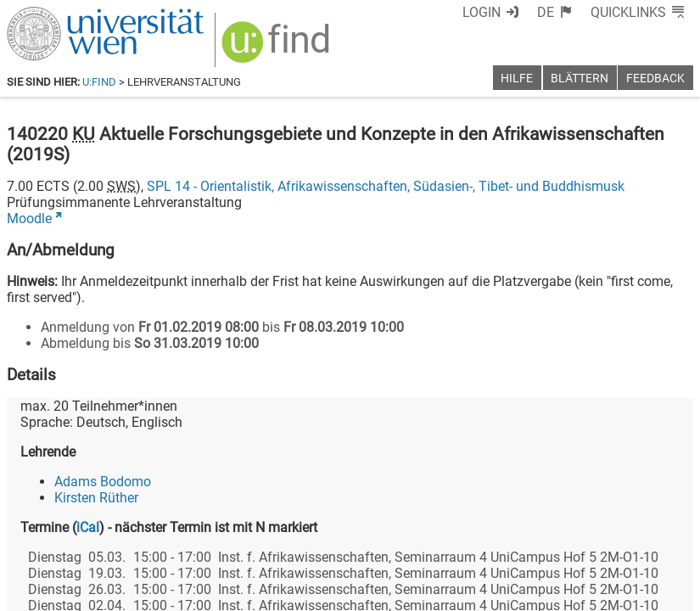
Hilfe (517, 78)
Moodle (29, 219)
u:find (99, 82)
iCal (88, 527)
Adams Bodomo (103, 482)
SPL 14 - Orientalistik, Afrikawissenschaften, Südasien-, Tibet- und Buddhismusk (386, 186)
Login (482, 12)
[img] (278, 48)
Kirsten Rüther (96, 498)
